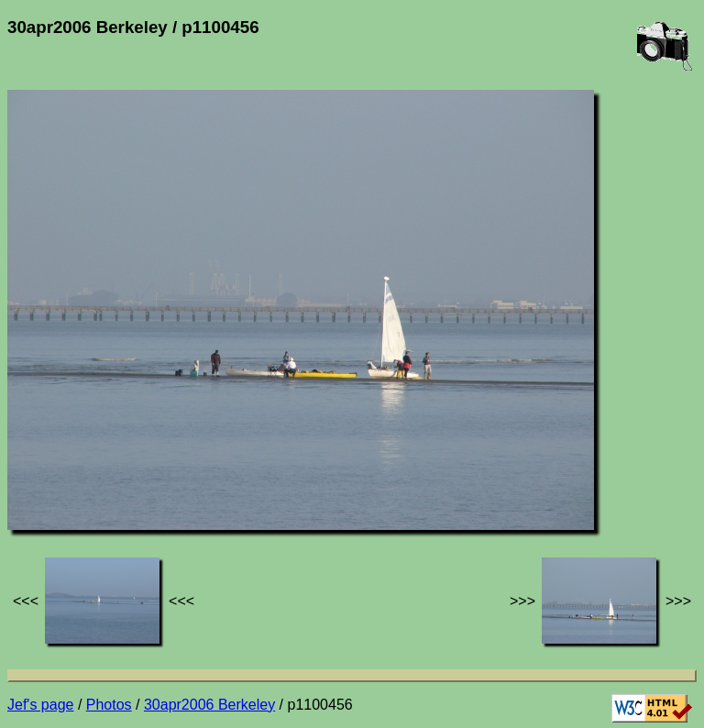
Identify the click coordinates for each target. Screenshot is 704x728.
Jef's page (40, 705)
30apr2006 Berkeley (209, 705)
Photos (109, 705)
